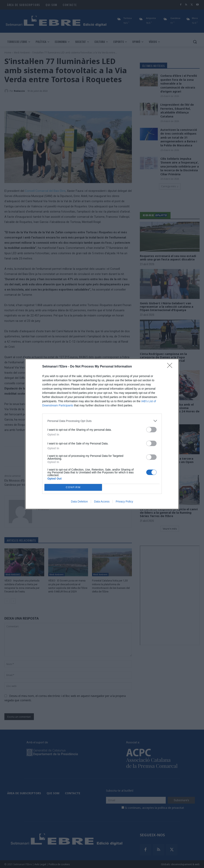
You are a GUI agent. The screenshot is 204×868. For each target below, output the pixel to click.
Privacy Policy (124, 501)
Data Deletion (79, 501)
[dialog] (102, 434)
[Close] (171, 367)
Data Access (102, 501)
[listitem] (102, 421)
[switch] (151, 430)
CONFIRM (73, 487)
